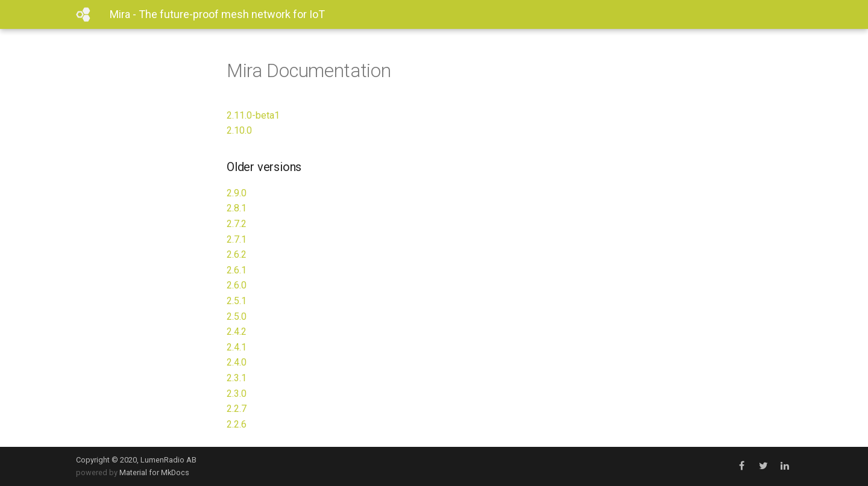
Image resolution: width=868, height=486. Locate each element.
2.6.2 (237, 254)
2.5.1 (237, 301)
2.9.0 (237, 193)
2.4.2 (237, 332)
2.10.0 (239, 130)
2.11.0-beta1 (253, 115)
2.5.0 (237, 316)
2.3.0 (237, 394)
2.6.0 (237, 285)
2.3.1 (237, 378)
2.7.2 (237, 224)
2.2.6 (237, 424)
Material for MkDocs (154, 472)
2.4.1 (237, 347)
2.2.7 (237, 409)
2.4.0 (237, 362)
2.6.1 (237, 270)
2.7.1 (237, 239)
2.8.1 (237, 208)
